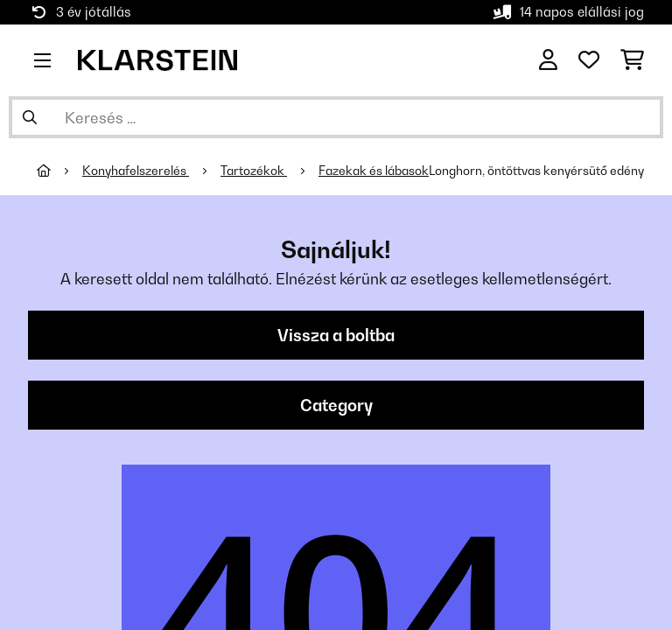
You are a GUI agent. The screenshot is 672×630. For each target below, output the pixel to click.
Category (336, 405)
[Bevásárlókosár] (632, 60)
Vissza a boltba (336, 335)
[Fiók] (548, 60)
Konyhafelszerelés (136, 171)
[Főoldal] (59, 171)
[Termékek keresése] (336, 117)
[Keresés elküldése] (30, 117)
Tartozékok (254, 171)
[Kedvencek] (589, 60)
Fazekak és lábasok (374, 171)
